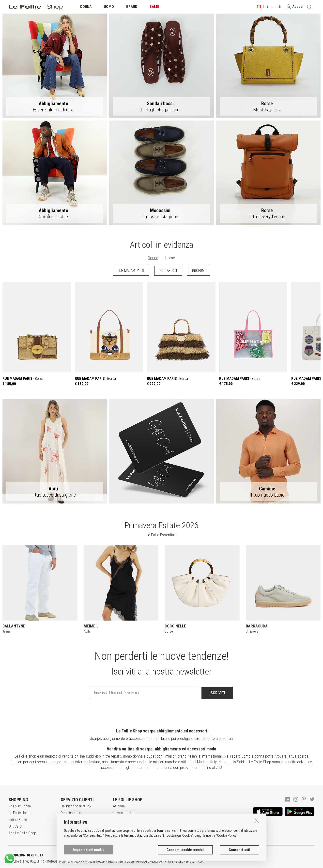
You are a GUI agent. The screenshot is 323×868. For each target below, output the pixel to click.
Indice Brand (18, 820)
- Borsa (37, 334)
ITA (169, 862)
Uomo (170, 258)
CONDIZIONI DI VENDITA (26, 855)
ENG (175, 862)
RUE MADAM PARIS (131, 271)
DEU (181, 862)
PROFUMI (199, 271)
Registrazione (71, 813)
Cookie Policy (227, 835)
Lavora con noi (124, 813)
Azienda (119, 806)
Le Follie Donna (20, 806)
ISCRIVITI (217, 693)
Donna (153, 258)
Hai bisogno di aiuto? (76, 806)
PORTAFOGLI (168, 271)
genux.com (158, 862)
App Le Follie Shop (22, 833)
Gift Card (15, 826)
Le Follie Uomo (20, 813)
